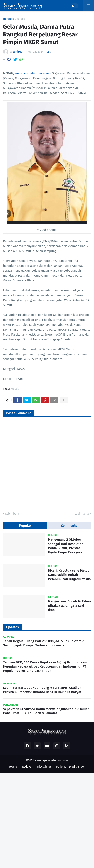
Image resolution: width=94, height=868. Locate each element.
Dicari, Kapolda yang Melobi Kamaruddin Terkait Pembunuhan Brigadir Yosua (69, 575)
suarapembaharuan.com (32, 73)
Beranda (9, 19)
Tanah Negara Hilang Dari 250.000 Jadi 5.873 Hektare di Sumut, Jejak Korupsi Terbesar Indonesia (44, 643)
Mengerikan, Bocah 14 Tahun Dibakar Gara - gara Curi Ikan (69, 606)
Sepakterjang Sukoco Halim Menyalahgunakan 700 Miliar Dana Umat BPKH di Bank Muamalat (46, 711)
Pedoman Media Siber (70, 767)
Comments (69, 526)
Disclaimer (44, 767)
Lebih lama (82, 514)
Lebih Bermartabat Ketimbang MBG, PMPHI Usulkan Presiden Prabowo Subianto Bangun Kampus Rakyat (42, 690)
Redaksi (27, 767)
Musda (21, 19)
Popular (25, 526)
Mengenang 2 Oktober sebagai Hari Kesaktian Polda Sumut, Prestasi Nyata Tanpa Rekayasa (66, 546)
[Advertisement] (47, 820)
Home (13, 767)
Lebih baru (12, 514)
